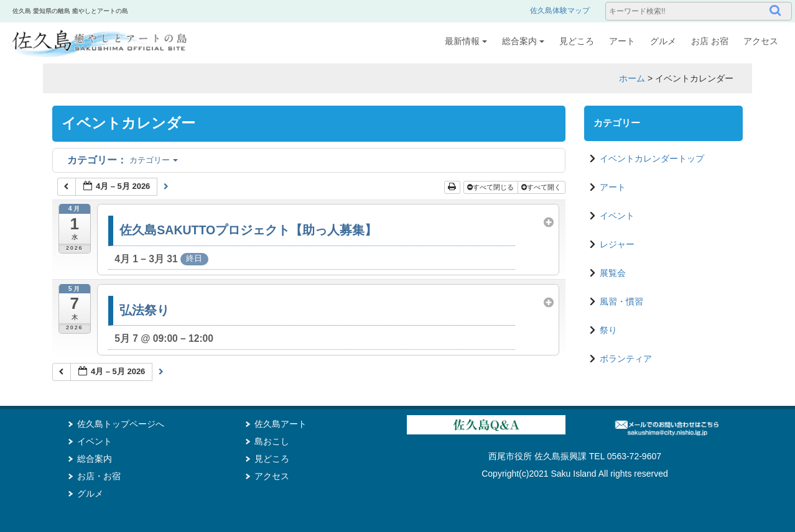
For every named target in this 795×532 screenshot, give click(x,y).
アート (622, 41)
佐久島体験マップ (560, 11)
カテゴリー (123, 160)
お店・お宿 (99, 476)
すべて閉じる (491, 187)
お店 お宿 (710, 41)
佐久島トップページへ (121, 424)
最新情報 (466, 41)
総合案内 (523, 41)
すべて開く (542, 187)
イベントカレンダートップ (652, 158)
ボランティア (626, 359)
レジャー (617, 244)
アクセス (761, 41)
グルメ (663, 41)
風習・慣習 (621, 301)
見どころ (577, 41)
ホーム (632, 78)
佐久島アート (281, 424)
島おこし (272, 441)
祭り (608, 330)
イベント (617, 216)
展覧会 (613, 273)
